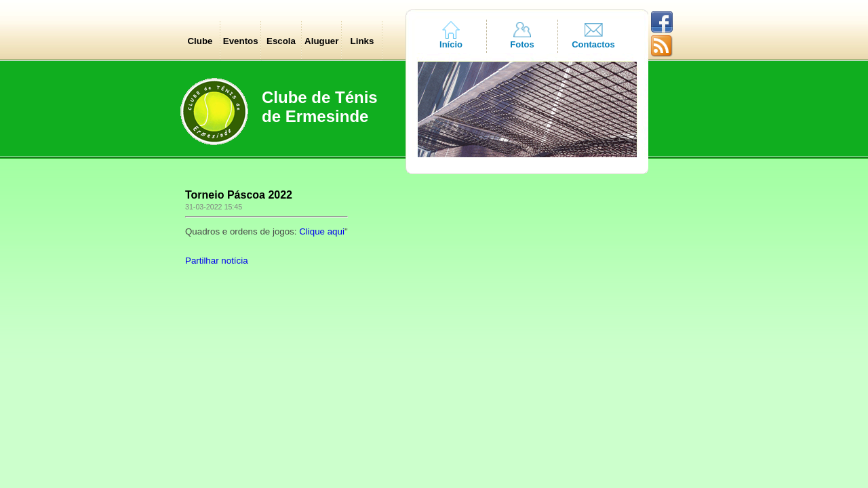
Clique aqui (322, 231)
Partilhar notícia (217, 261)
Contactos (593, 44)
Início (451, 44)
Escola (281, 41)
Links (362, 41)
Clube (200, 41)
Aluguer (321, 41)
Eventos (241, 41)
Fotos (522, 44)
